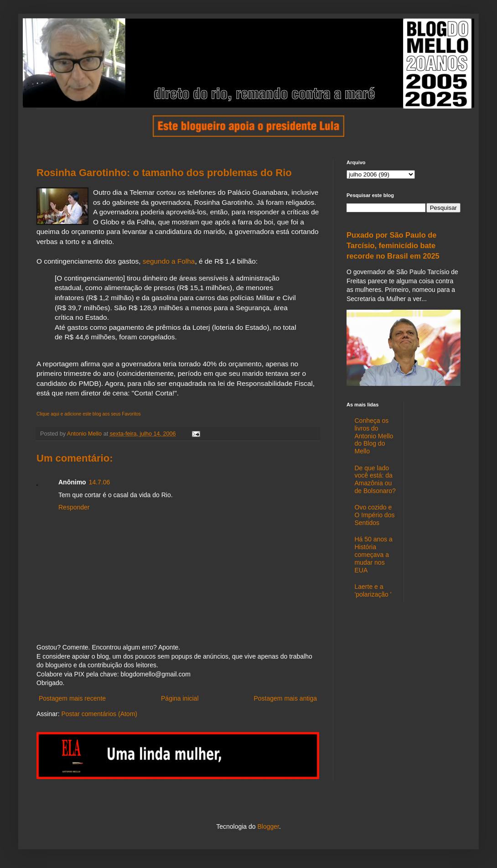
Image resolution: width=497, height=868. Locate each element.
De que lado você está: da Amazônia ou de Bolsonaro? (375, 479)
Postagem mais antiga (285, 698)
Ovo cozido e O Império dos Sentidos (375, 515)
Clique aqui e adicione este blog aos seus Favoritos (88, 414)
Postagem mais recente (72, 698)
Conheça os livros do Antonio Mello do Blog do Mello (374, 436)
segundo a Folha (169, 261)
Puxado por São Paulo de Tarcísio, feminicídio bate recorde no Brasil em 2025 (393, 245)
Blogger (268, 826)
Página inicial (180, 698)
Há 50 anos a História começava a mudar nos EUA (374, 554)
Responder (74, 507)
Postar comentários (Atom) (99, 714)
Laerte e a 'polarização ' (373, 590)
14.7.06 (100, 482)
